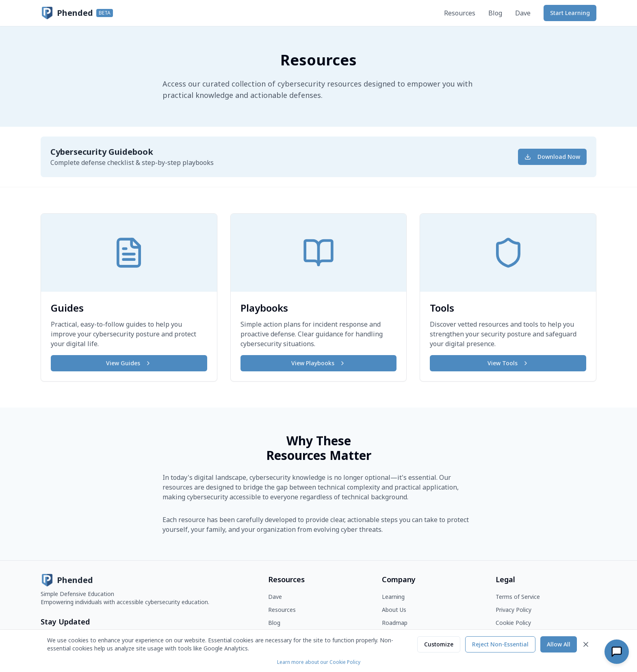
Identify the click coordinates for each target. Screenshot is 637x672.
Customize (439, 644)
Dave (523, 13)
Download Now (552, 157)
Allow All (559, 644)
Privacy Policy (513, 610)
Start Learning (570, 13)
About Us (394, 610)
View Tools (508, 363)
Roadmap (395, 623)
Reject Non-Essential (500, 644)
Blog (495, 13)
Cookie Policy (513, 623)
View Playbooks (318, 363)
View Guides (129, 363)
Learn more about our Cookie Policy (319, 662)
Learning (393, 597)
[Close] (586, 644)
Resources (460, 13)
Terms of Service (518, 597)
